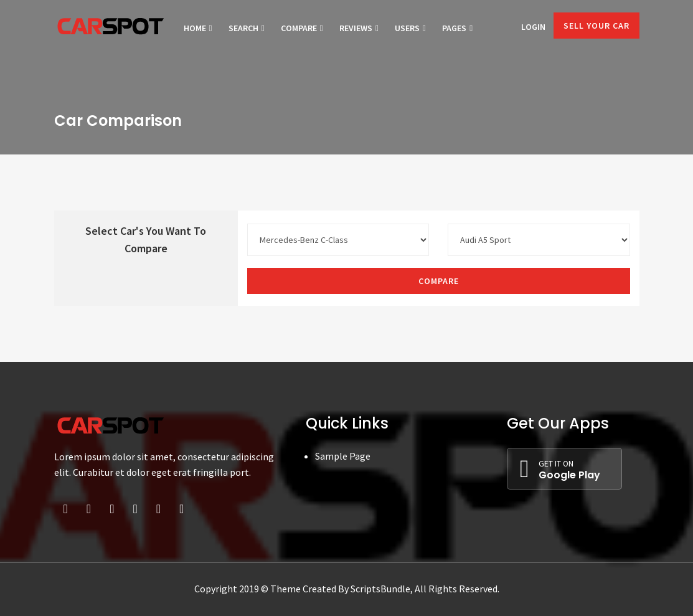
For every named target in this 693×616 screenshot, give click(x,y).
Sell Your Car (596, 26)
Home (198, 28)
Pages (457, 28)
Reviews (359, 28)
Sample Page (343, 456)
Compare (302, 28)
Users (410, 28)
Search (247, 28)
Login (533, 27)
